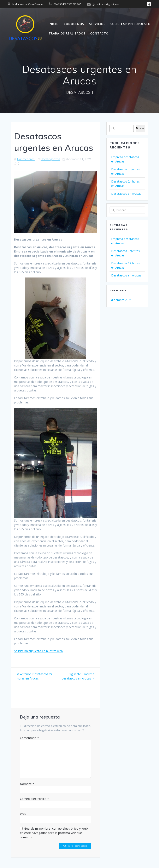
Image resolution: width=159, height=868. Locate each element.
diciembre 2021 (121, 300)
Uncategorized (50, 159)
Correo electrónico (34, 799)
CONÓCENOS (74, 24)
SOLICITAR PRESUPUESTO (130, 24)
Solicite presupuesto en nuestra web (38, 651)
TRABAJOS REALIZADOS (67, 33)
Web (23, 813)
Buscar (140, 128)
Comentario (29, 738)
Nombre (27, 784)
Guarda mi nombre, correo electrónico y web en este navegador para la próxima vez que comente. (54, 833)
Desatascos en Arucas (126, 194)
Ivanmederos (26, 159)
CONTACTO (99, 33)
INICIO (54, 24)
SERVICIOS (97, 24)
